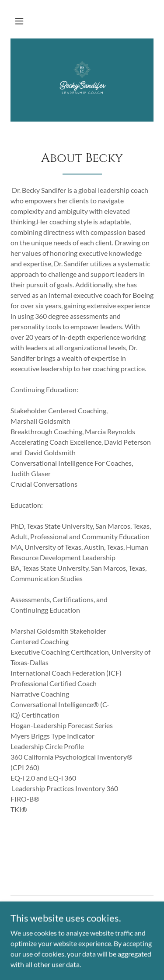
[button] (19, 21)
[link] (82, 80)
